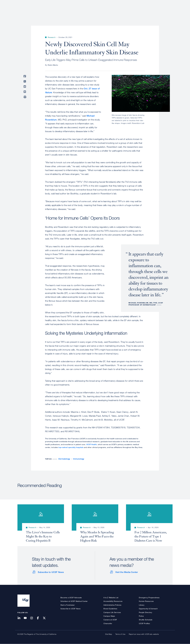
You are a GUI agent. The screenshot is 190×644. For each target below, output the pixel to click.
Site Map (109, 634)
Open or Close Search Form (168, 10)
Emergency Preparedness (149, 598)
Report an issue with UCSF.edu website (144, 634)
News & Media (155, 10)
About (96, 10)
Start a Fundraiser (68, 605)
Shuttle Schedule (146, 620)
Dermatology (64, 459)
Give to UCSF (163, 3)
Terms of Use (120, 634)
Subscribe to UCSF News (51, 572)
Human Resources (146, 601)
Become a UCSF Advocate (71, 598)
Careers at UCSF (110, 620)
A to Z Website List (111, 598)
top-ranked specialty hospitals (71, 447)
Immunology (79, 459)
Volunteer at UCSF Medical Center (74, 601)
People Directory (145, 612)
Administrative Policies (112, 605)
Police (141, 616)
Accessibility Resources (113, 601)
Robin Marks (53, 65)
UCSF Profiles (144, 623)
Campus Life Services (112, 612)
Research (124, 10)
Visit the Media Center (127, 572)
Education (139, 10)
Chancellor (108, 623)
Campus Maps (109, 616)
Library (142, 605)
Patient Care (109, 10)
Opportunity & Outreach (148, 609)
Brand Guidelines (110, 609)
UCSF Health (91, 444)
